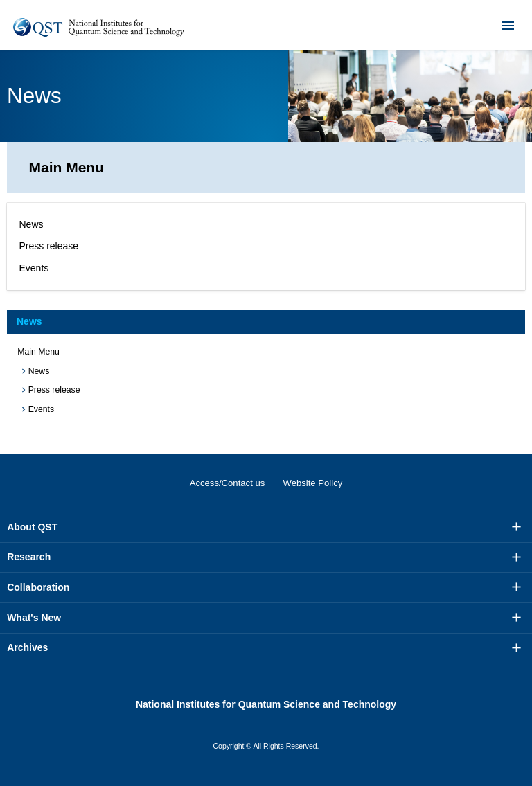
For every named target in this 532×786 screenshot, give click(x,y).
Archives (27, 647)
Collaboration (38, 587)
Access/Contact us (228, 483)
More (517, 527)
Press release (49, 246)
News (32, 224)
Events (34, 268)
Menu (499, 25)
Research (29, 557)
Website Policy (313, 483)
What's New (34, 618)
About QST (32, 527)
